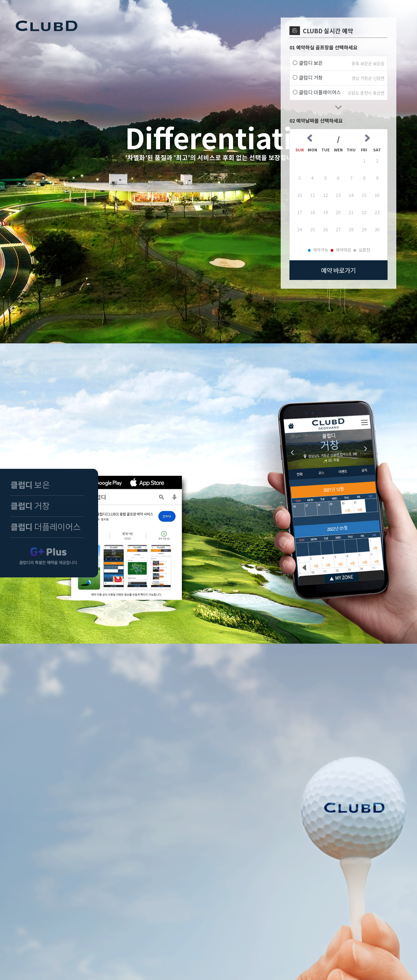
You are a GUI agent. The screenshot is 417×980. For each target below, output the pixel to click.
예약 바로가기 (338, 270)
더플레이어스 (46, 526)
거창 (30, 505)
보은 (30, 484)
